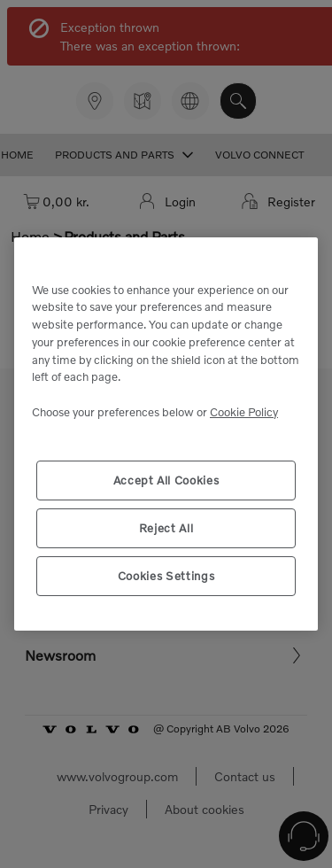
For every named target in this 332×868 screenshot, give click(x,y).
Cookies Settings (166, 576)
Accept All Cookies (166, 480)
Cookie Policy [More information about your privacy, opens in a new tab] (244, 412)
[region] (166, 434)
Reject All (166, 528)
